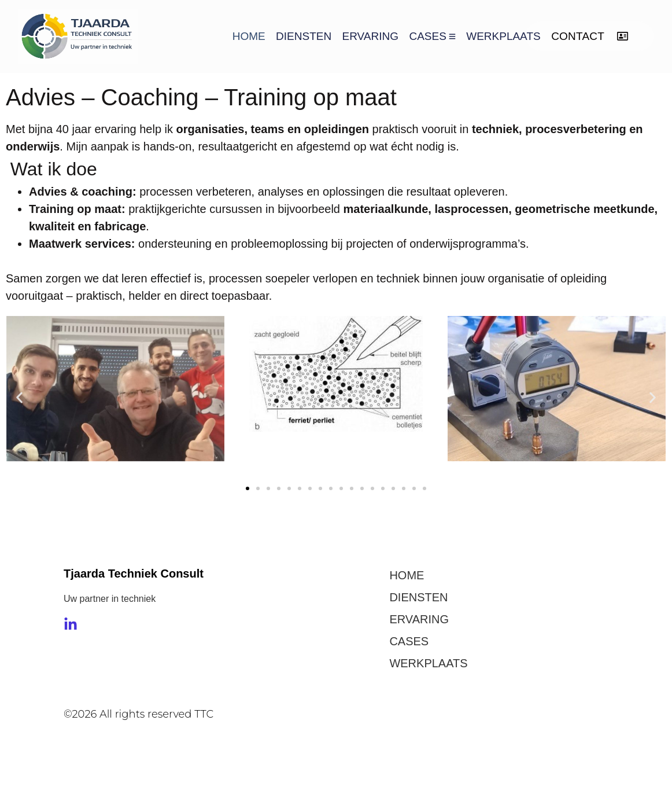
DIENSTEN (304, 36)
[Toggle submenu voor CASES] (451, 36)
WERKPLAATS (503, 36)
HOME (249, 36)
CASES (427, 36)
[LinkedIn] (71, 624)
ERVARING (371, 36)
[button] (19, 398)
